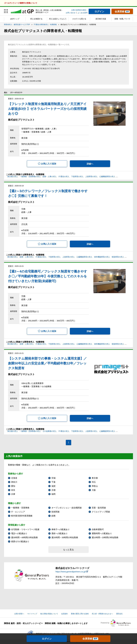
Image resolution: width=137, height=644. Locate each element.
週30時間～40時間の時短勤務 (24, 537)
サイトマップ (32, 614)
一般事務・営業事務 (20, 508)
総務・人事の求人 (50, 177)
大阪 (94, 490)
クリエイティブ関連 (101, 512)
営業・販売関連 (99, 508)
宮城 (53, 478)
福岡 (53, 494)
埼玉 (94, 482)
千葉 (53, 482)
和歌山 (95, 486)
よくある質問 (83, 13)
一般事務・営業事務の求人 (30, 177)
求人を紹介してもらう (58, 19)
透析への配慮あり (60, 533)
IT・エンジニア (18, 512)
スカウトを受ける (79, 19)
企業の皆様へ (19, 614)
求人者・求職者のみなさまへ (102, 614)
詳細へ (90, 164)
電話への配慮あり (19, 533)
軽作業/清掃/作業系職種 (22, 516)
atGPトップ (15, 19)
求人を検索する (36, 19)
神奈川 (14, 482)
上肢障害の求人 (91, 177)
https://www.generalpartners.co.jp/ (71, 572)
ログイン (47, 639)
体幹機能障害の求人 (125, 177)
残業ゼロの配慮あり (20, 541)
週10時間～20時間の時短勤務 (105, 537)
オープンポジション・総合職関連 (67, 508)
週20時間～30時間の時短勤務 (65, 537)
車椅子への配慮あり (61, 529)
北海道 (14, 478)
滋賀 (53, 486)
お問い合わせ (71, 13)
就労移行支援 (101, 19)
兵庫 (13, 494)
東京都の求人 (13, 177)
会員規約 (64, 614)
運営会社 (119, 614)
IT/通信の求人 (64, 177)
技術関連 (55, 512)
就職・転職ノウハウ (122, 19)
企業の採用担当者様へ (79, 10)
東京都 (95, 478)
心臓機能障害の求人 (107, 177)
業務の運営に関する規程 (80, 614)
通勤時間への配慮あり (102, 533)
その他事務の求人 (50, 431)
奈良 (13, 490)
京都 (53, 490)
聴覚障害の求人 (118, 257)
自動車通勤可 (98, 529)
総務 (53, 516)
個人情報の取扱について (49, 614)
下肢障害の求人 (77, 177)
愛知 (13, 486)
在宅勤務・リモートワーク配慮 (25, 529)
